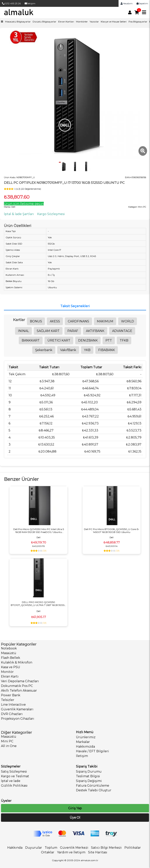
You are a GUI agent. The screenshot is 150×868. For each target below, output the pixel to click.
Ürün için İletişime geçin (24, 204)
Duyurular (34, 848)
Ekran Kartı (10, 676)
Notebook (9, 648)
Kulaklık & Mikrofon (17, 662)
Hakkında (15, 848)
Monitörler (82, 22)
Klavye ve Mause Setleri (114, 22)
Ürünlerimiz (86, 737)
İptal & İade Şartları (19, 214)
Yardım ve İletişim (71, 852)
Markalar (83, 742)
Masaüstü (9, 653)
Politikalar (133, 848)
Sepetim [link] (142, 3)
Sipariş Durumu (89, 772)
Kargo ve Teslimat (15, 776)
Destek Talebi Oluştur (94, 790)
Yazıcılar (94, 22)
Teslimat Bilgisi (88, 776)
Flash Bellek (11, 658)
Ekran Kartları (66, 22)
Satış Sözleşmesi (14, 772)
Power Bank (11, 695)
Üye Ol (75, 818)
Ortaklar (48, 852)
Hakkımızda (85, 747)
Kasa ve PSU (11, 667)
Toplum (51, 848)
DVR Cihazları (12, 714)
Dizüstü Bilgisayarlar (44, 22)
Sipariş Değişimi (89, 781)
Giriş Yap (75, 808)
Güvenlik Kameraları (17, 709)
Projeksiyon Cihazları (18, 719)
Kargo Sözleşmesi (51, 214)
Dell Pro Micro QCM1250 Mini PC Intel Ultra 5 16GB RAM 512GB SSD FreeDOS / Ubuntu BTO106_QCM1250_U (39, 531)
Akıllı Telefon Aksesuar (19, 691)
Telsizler (8, 700)
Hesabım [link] (127, 3)
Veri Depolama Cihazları (20, 681)
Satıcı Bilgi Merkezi (106, 848)
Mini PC (7, 741)
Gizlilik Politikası (14, 786)
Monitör (7, 672)
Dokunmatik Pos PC (17, 686)
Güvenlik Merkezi (74, 848)
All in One (9, 746)
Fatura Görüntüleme (93, 786)
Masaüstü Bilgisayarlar (18, 22)
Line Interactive (13, 705)
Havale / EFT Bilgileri (92, 751)
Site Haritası (98, 852)
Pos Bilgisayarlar (138, 22)
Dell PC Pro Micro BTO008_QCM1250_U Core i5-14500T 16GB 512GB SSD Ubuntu (112, 531)
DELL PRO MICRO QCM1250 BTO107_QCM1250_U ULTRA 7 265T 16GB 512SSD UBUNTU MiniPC (39, 604)
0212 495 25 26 (11, 3)
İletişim (30, 3)
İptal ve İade (11, 781)
